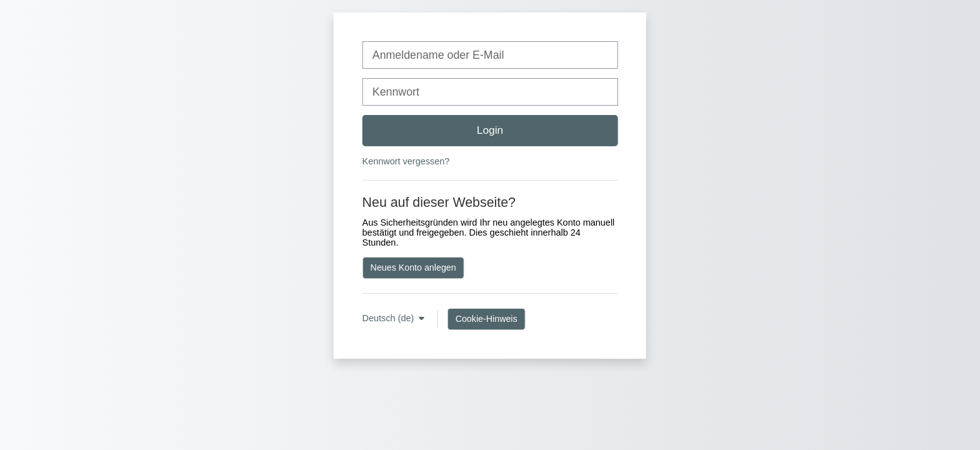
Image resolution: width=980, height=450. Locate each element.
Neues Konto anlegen (413, 267)
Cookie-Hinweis (487, 319)
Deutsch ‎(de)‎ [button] (390, 318)
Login (490, 130)
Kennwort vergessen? (406, 161)
